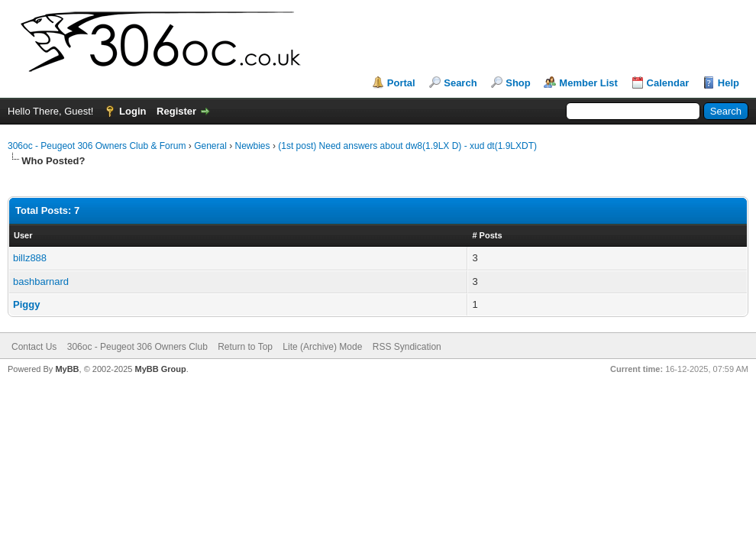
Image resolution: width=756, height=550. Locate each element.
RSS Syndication (407, 347)
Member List (588, 83)
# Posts (487, 235)
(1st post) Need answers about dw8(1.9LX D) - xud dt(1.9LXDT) (407, 146)
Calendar (668, 83)
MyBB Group (160, 369)
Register (176, 111)
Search (460, 83)
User (23, 235)
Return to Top (245, 347)
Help (729, 83)
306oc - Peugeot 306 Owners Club (137, 347)
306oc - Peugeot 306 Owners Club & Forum (97, 146)
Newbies (253, 146)
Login (132, 111)
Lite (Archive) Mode (322, 347)
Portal (401, 83)
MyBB (67, 369)
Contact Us (34, 347)
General (210, 146)
